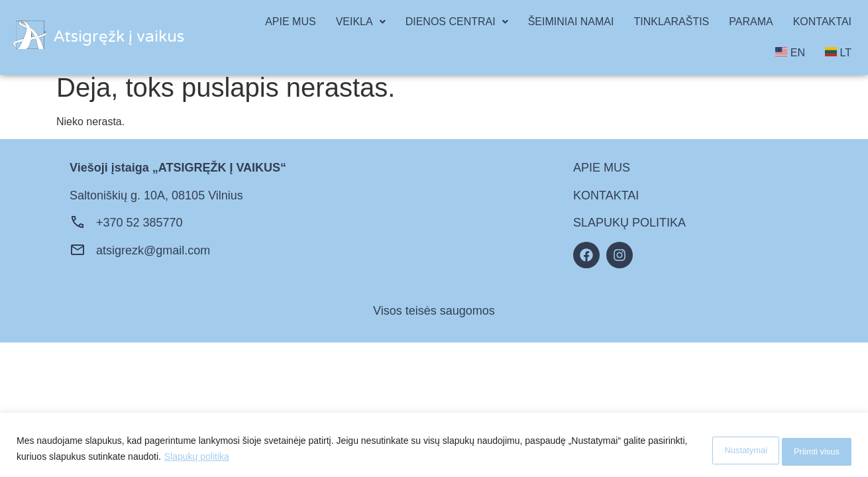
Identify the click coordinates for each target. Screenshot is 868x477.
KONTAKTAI (822, 22)
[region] (434, 446)
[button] (361, 22)
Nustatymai (718, 450)
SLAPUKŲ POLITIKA (629, 223)
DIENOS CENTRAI (457, 22)
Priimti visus (808, 450)
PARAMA (751, 22)
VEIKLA (361, 22)
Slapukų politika (239, 458)
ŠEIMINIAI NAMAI (571, 22)
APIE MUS (290, 22)
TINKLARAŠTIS (671, 22)
